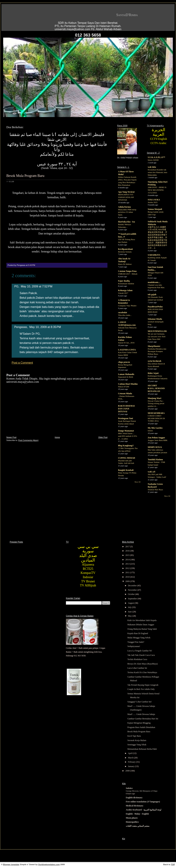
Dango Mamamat (126, 431)
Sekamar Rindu (155, 319)
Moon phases (132, 818)
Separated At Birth (126, 377)
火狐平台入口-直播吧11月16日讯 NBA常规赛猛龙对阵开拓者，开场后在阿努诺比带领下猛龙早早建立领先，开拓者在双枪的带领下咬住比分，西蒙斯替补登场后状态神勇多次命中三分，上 (157, 238)
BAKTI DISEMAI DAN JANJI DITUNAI (126, 409)
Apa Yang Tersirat (126, 192)
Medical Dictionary (135, 806)
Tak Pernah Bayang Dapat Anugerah (143, 685)
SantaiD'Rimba (127, 15)
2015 (128, 555)
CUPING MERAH (127, 458)
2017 (128, 547)
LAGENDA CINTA (127, 350)
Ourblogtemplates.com (49, 864)
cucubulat (123, 312)
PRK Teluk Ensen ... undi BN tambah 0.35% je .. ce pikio (128, 436)
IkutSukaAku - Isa (126, 222)
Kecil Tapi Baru (134, 736)
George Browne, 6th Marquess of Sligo (142, 791)
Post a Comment (22, 363)
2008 (128, 771)
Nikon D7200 (124, 387)
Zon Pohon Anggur (156, 438)
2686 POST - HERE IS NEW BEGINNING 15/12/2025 (157, 190)
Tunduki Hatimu (155, 460)
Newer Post (11, 437)
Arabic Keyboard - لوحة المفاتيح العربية (144, 810)
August (131, 603)
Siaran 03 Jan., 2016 (126, 343)
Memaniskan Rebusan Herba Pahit (142, 749)
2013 (128, 564)
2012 (128, 568)
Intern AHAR (153, 160)
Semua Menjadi (155, 209)
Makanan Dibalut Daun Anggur (141, 625)
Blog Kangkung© (126, 446)
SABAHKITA (154, 255)
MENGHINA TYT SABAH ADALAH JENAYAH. (126, 197)
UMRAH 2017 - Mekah (128, 274)
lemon (150, 431)
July (130, 607)
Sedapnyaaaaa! (134, 646)
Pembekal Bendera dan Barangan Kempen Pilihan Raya (157, 351)
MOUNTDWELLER (157, 331)
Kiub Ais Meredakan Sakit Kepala (142, 620)
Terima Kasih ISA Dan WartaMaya (142, 672)
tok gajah (152, 294)
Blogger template (11, 864)
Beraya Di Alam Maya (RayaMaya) (143, 664)
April (130, 753)
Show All (137, 482)
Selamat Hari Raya (155, 490)
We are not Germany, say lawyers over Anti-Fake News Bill (157, 336)
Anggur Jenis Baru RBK (158, 440)
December (133, 586)
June (130, 612)
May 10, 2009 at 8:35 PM (45, 327)
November (133, 590)
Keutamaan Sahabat (126, 284)
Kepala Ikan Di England (138, 633)
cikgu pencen (124, 362)
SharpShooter (154, 346)
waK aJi (151, 472)
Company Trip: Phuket (127, 306)
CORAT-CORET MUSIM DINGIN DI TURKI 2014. (156, 418)
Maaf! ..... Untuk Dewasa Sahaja (141, 714)
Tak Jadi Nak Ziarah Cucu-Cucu (141, 655)
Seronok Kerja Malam (137, 740)
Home (57, 437)
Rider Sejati (153, 373)
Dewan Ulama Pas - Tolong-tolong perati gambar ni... (156, 404)
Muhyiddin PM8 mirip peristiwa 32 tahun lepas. (127, 212)
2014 (128, 560)
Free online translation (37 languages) (143, 802)
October (132, 594)
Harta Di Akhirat (125, 264)
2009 (128, 581)
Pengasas (21, 327)
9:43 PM (32, 265)
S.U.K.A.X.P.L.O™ (156, 157)
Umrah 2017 (123, 293)
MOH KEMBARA (156, 413)
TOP (173, 864)
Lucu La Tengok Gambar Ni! (140, 651)
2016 (128, 551)
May (130, 616)
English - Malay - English (137, 814)
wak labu (152, 167)
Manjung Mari (154, 398)
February (132, 762)
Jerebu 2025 (153, 202)
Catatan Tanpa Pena (127, 271)
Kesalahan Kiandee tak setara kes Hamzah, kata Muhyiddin (157, 172)
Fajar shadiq (124, 281)
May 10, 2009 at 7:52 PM (37, 286)
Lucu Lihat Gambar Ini (137, 668)
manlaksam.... (154, 282)
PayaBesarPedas (155, 307)
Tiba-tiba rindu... (125, 315)
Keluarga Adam (125, 290)
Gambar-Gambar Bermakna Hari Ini (143, 719)
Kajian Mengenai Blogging (139, 723)
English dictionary (134, 798)
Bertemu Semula (125, 252)
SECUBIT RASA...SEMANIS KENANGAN (156, 388)
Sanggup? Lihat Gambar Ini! (140, 702)
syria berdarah (154, 361)
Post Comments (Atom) (28, 440)
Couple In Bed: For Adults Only (141, 689)
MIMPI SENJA (155, 447)
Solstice (129, 788)
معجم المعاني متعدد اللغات (138, 826)
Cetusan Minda (125, 393)
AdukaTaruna (124, 207)
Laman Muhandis (126, 374)
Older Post (103, 437)
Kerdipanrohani (125, 249)
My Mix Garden (155, 428)
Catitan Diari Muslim (128, 384)
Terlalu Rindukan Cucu (137, 659)
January (131, 766)
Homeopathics (132, 822)
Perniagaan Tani (125, 418)
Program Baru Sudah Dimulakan (141, 727)
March (131, 758)
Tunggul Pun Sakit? (136, 642)
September (133, 599)
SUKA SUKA (154, 200)
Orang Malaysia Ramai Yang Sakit (142, 629)
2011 (128, 572)
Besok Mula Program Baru (25, 176)
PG (16, 286)
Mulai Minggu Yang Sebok (139, 638)
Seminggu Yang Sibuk (137, 745)
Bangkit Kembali (126, 470)
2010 (128, 577)
